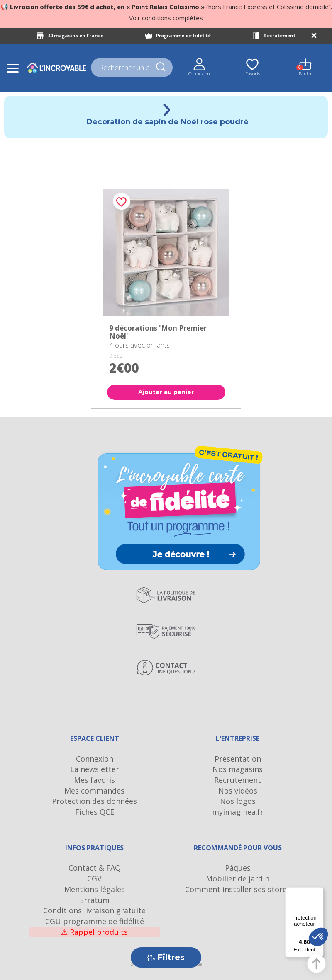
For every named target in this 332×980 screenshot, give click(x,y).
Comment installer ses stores (238, 889)
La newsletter (95, 769)
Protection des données (94, 801)
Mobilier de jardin (238, 878)
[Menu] (319, 892)
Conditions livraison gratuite (94, 910)
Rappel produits (94, 932)
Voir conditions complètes (166, 18)
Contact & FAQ (95, 868)
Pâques (238, 868)
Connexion (95, 759)
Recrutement (280, 35)
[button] (318, 937)
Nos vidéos (238, 791)
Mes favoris (94, 780)
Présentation (238, 759)
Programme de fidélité (183, 35)
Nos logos (238, 801)
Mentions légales (95, 889)
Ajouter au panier (166, 392)
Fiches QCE (95, 812)
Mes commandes (94, 791)
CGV (94, 878)
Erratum (95, 900)
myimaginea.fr (238, 812)
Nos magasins (238, 769)
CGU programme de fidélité (95, 921)
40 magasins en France (76, 35)
